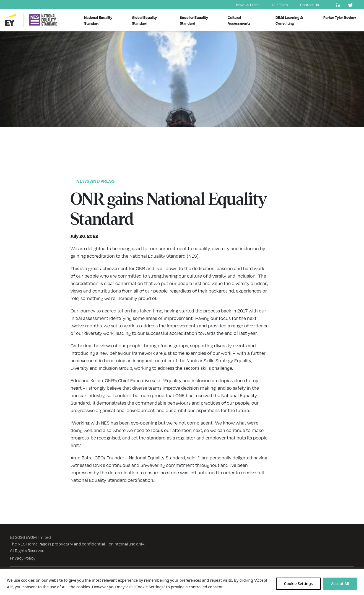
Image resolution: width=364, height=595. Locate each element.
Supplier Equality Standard (194, 20)
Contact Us (310, 5)
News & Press (248, 5)
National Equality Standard (98, 20)
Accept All (340, 584)
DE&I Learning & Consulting (289, 20)
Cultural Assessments (239, 20)
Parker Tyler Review (340, 17)
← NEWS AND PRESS (93, 181)
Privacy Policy (23, 558)
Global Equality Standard (144, 20)
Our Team (280, 5)
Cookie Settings (298, 584)
